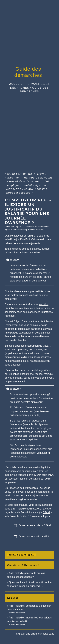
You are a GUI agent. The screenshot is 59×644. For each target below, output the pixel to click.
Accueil (16, 84)
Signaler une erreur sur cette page (35, 634)
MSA (10, 516)
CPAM (46, 512)
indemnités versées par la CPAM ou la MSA (29, 475)
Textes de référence (21, 555)
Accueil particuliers (19, 174)
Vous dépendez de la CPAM (32, 526)
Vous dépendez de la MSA (31, 537)
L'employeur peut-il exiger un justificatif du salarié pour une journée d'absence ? (26, 189)
